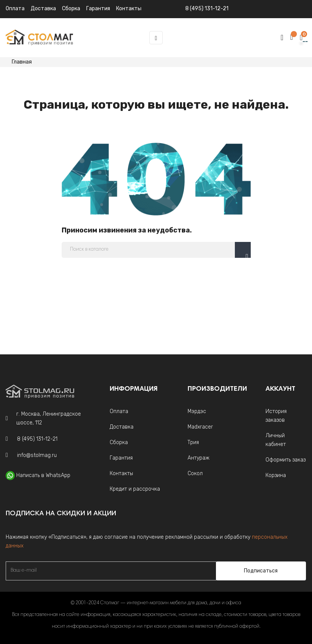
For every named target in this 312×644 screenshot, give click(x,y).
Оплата (15, 9)
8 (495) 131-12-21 (207, 9)
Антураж (199, 458)
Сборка (71, 9)
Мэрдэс (197, 411)
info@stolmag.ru (37, 455)
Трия (193, 442)
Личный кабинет (276, 440)
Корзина (276, 475)
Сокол (195, 473)
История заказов (276, 416)
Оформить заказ (286, 460)
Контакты (121, 473)
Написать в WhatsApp (43, 475)
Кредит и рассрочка (135, 489)
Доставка (43, 9)
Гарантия (121, 458)
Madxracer (200, 427)
